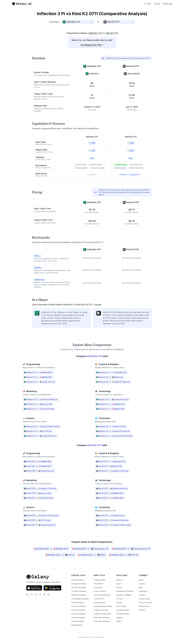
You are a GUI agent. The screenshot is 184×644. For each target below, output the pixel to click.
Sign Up (119, 580)
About (141, 580)
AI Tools (120, 599)
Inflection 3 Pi (95, 33)
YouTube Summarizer (102, 595)
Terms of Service (146, 602)
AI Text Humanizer (78, 618)
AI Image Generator (79, 584)
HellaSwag (39, 279)
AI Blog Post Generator (103, 614)
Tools (149, 4)
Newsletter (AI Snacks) (125, 591)
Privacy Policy (144, 599)
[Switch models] (98, 22)
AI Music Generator (79, 595)
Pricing (157, 4)
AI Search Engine (78, 621)
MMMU (38, 268)
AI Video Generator (79, 591)
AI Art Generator (78, 602)
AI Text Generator (78, 610)
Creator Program (123, 610)
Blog (141, 587)
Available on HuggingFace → (131, 175)
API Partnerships (123, 614)
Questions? (143, 591)
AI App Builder (77, 625)
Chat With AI (99, 584)
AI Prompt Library (78, 580)
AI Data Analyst (100, 602)
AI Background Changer (103, 606)
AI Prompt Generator (102, 618)
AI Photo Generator (79, 587)
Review (119, 602)
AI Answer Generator (102, 621)
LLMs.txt (142, 610)
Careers (142, 595)
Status (119, 621)
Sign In (119, 584)
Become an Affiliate (124, 595)
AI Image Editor (100, 580)
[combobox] (78, 22)
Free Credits (121, 606)
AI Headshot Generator (80, 599)
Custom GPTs (99, 599)
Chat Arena (98, 587)
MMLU (37, 256)
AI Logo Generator (78, 606)
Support (120, 618)
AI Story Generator (101, 610)
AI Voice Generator (79, 614)
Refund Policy (144, 606)
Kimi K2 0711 (112, 33)
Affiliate (168, 4)
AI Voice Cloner (100, 591)
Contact (142, 584)
